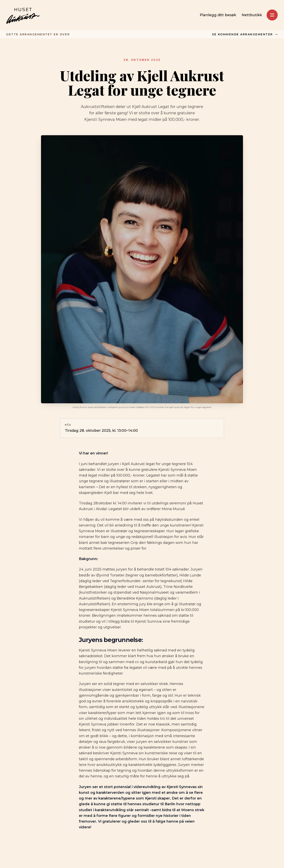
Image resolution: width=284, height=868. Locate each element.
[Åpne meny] (272, 15)
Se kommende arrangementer (245, 34)
